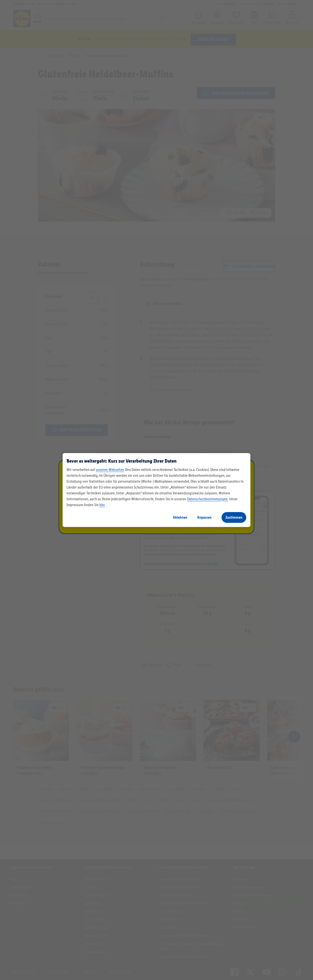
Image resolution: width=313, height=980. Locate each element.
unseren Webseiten (110, 470)
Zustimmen (234, 517)
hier (102, 505)
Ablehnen (180, 517)
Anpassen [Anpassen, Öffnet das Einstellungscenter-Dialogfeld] (204, 517)
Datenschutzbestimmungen (207, 499)
